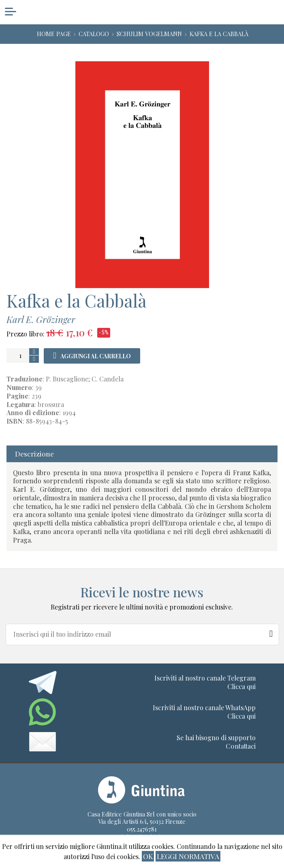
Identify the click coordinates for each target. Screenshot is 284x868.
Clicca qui (241, 686)
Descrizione (34, 453)
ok (148, 856)
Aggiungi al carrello (96, 356)
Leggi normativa (188, 856)
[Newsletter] (271, 632)
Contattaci (241, 746)
